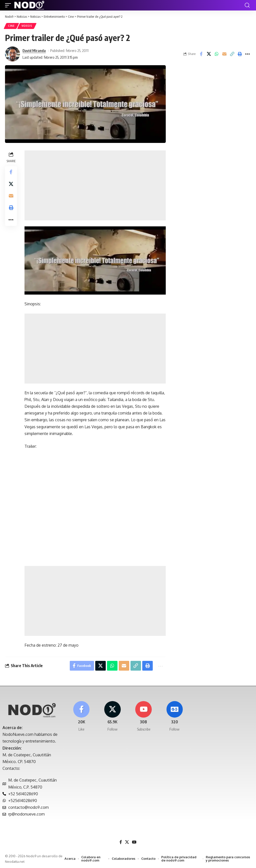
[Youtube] (144, 717)
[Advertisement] (95, 185)
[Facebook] (81, 717)
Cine (11, 26)
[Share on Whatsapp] (216, 54)
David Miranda (34, 50)
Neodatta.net (15, 862)
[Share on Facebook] (201, 54)
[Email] (224, 54)
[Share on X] (209, 54)
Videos (27, 26)
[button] (9, 5)
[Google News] (175, 717)
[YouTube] (134, 842)
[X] (112, 717)
